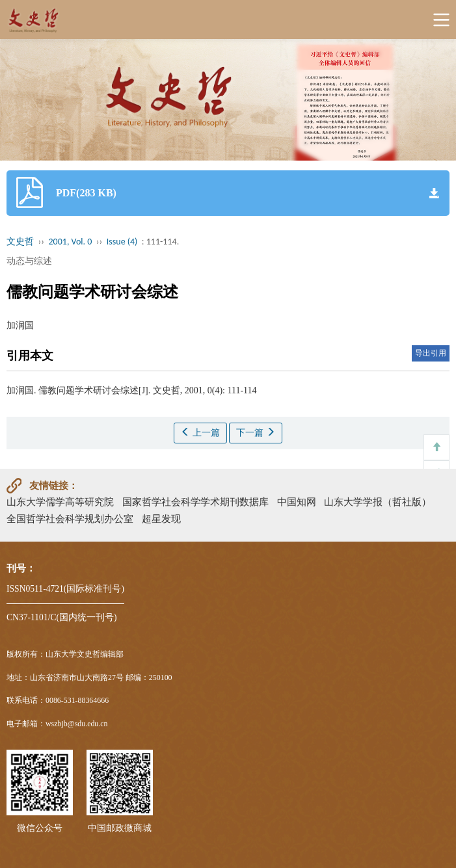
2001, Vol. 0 (71, 242)
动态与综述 (29, 261)
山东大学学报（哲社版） (378, 502)
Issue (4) (122, 242)
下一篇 (256, 432)
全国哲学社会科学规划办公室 (70, 519)
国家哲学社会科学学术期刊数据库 (195, 502)
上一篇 (200, 432)
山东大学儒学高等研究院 (60, 502)
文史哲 (20, 242)
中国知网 (297, 502)
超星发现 (161, 519)
